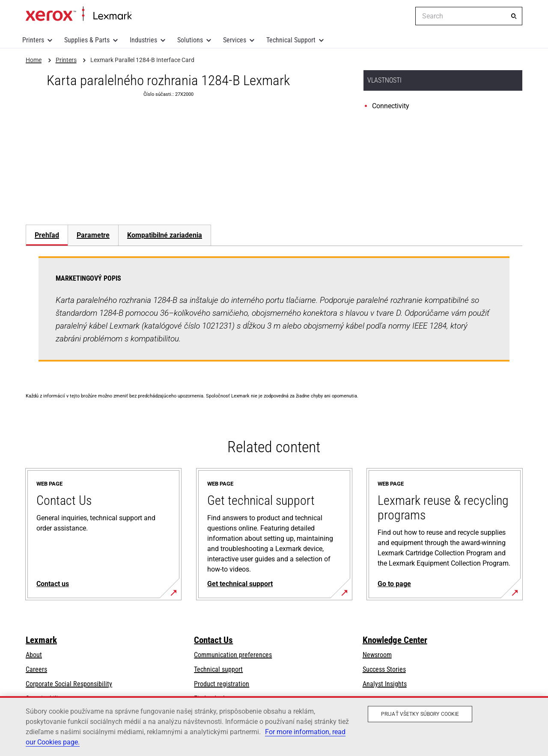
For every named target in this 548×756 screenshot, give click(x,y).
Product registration (222, 684)
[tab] (47, 235)
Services (235, 40)
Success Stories (384, 669)
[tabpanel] (274, 314)
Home (79, 14)
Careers (36, 669)
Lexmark (41, 640)
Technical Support (291, 40)
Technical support (218, 669)
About (34, 655)
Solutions (190, 40)
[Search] (514, 16)
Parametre (93, 235)
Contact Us (213, 640)
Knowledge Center (395, 640)
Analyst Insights (385, 684)
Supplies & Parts (87, 40)
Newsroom (377, 655)
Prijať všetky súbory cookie (420, 714)
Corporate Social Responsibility (69, 684)
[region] (274, 726)
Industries (143, 40)
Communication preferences (233, 655)
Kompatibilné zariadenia (165, 235)
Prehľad (47, 235)
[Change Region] (402, 16)
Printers (33, 40)
